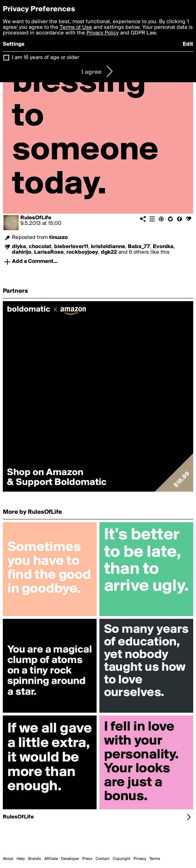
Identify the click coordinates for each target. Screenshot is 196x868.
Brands (35, 859)
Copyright (122, 859)
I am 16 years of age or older (45, 58)
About (8, 859)
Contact (103, 859)
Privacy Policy (103, 33)
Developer (70, 859)
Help (21, 859)
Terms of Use (76, 27)
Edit (188, 44)
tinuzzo (58, 238)
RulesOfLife (36, 218)
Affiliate (51, 859)
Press (87, 859)
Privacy (140, 859)
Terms (155, 859)
